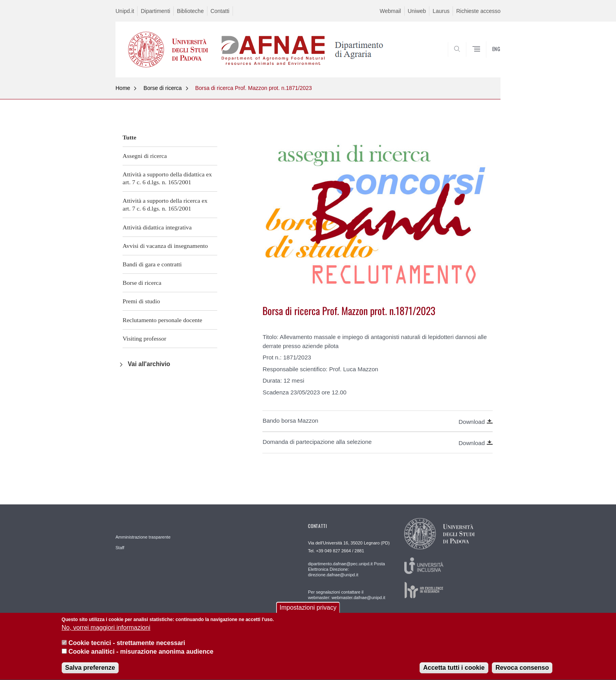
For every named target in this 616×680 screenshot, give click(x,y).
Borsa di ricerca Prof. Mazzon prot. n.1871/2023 (254, 88)
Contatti (220, 11)
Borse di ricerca (162, 88)
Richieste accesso (478, 11)
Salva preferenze (90, 672)
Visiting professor (144, 338)
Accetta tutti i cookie (454, 672)
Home (123, 88)
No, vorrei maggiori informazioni (106, 632)
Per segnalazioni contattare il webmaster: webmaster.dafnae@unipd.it (346, 595)
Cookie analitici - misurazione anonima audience (141, 656)
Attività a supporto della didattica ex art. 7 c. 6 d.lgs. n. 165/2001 (167, 178)
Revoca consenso (522, 672)
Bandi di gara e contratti (152, 264)
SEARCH (487, 58)
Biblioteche (190, 11)
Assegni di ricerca (145, 156)
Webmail (390, 11)
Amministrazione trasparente (143, 537)
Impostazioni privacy (308, 611)
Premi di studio (141, 301)
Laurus (441, 11)
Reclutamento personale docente (162, 320)
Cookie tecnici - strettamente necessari (127, 647)
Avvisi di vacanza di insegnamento (165, 246)
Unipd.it (125, 11)
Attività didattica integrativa (157, 227)
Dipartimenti (155, 11)
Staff (120, 548)
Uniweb (417, 11)
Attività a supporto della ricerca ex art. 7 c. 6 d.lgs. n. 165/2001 (165, 204)
